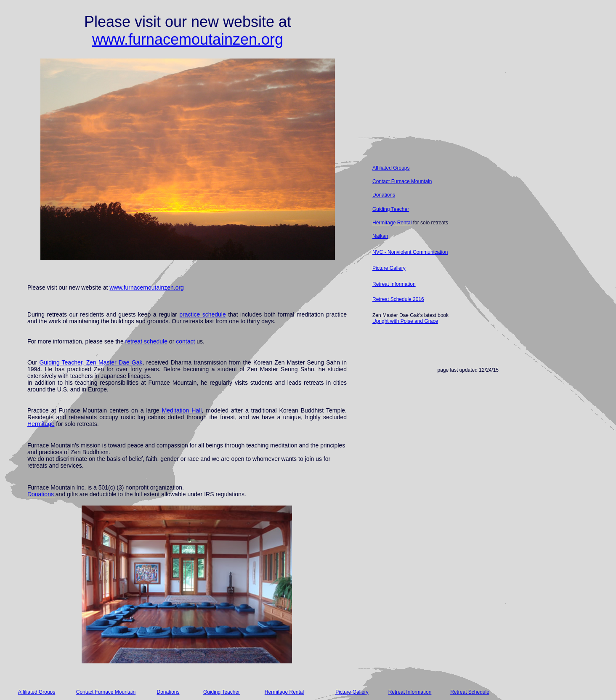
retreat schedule (146, 341)
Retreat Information (394, 284)
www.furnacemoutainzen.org (188, 39)
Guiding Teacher (391, 209)
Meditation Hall (182, 410)
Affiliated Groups (391, 168)
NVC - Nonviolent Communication (410, 252)
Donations (41, 494)
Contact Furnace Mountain (402, 181)
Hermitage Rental (392, 223)
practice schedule (203, 314)
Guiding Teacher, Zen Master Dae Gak (91, 362)
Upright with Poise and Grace (405, 321)
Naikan (380, 236)
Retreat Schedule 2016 (398, 299)
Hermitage (41, 424)
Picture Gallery (389, 268)
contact (185, 341)
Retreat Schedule (470, 692)
